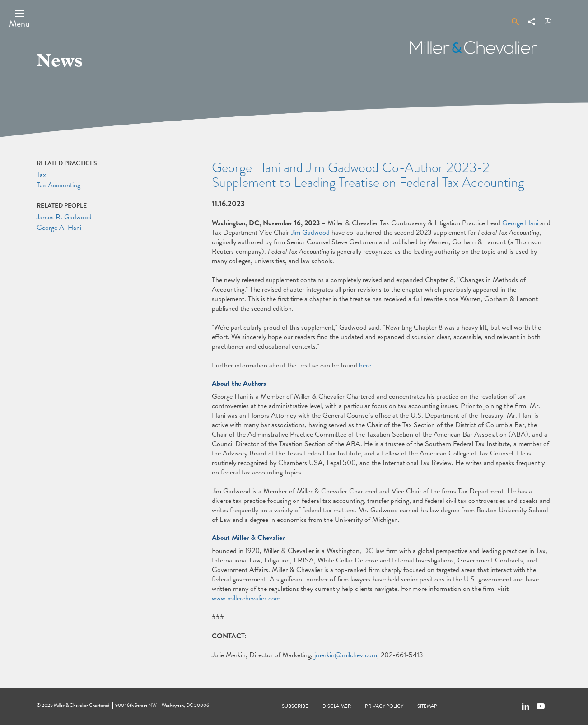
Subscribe (295, 706)
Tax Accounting (58, 185)
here (365, 365)
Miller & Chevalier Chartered (82, 705)
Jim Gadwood (310, 232)
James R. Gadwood (64, 217)
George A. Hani (59, 228)
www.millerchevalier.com (246, 598)
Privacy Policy (384, 706)
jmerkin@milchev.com (346, 655)
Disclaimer (337, 706)
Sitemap (427, 706)
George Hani (520, 223)
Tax (41, 175)
